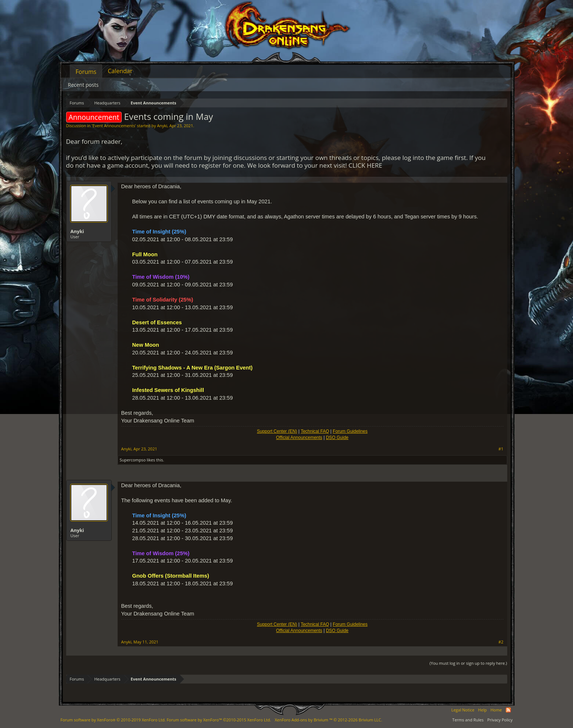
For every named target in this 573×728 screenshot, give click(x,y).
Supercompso (133, 460)
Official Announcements (299, 438)
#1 (501, 449)
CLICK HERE (365, 165)
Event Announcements (114, 126)
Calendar (120, 71)
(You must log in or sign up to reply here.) (468, 663)
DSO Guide (337, 438)
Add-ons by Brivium (328, 720)
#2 (501, 642)
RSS (508, 710)
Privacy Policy (500, 720)
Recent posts (83, 85)
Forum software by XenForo (113, 720)
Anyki (162, 126)
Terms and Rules (468, 720)
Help (483, 710)
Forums (86, 72)
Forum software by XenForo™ (219, 720)
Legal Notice (463, 710)
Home (496, 710)
